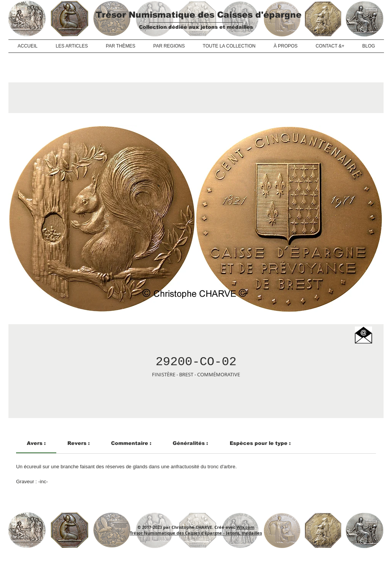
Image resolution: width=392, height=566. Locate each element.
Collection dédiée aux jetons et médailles (196, 27)
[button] (363, 335)
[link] (36, 443)
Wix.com (246, 527)
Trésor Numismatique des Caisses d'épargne (199, 15)
